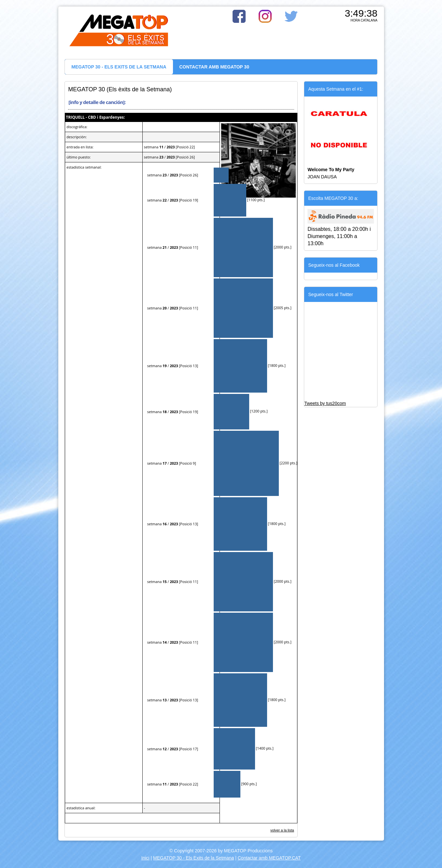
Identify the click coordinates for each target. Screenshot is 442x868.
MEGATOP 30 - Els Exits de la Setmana (193, 858)
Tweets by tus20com (325, 403)
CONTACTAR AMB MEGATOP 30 (214, 67)
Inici (145, 858)
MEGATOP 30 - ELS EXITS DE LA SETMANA (119, 67)
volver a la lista (282, 830)
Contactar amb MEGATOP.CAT (269, 858)
